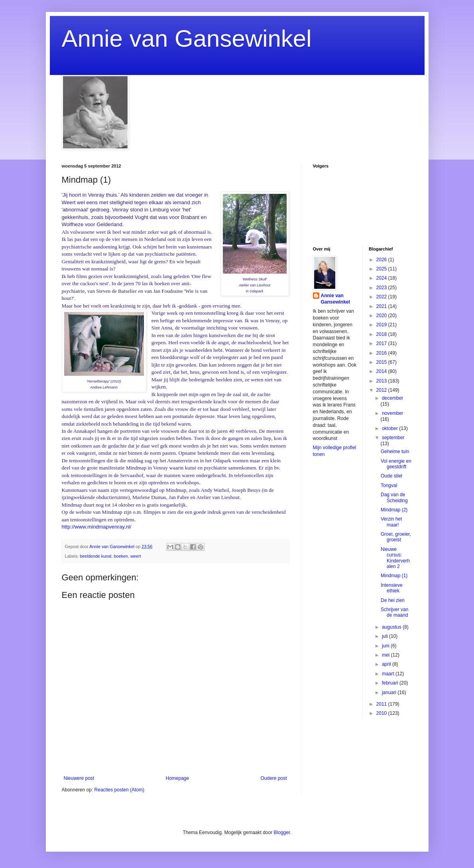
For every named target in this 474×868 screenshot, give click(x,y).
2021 (382, 306)
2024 (382, 278)
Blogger (282, 832)
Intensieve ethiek (392, 588)
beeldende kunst (95, 556)
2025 (382, 269)
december (392, 398)
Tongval (389, 485)
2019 (382, 325)
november (392, 413)
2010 (382, 713)
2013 (382, 381)
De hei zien (393, 600)
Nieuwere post (79, 778)
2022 (382, 297)
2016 (382, 353)
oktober (390, 428)
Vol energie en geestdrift (396, 464)
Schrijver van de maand (394, 612)
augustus (392, 627)
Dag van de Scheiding (394, 497)
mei (386, 655)
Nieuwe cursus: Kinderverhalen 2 (395, 558)
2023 (382, 288)
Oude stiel (391, 476)
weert (136, 556)
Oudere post (273, 778)
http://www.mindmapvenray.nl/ (97, 527)
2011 (382, 704)
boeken (121, 556)
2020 (382, 316)
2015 (382, 362)
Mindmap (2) (394, 510)
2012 (382, 390)
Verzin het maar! (391, 522)
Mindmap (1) (394, 576)
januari (390, 692)
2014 (382, 371)
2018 (382, 334)
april (387, 664)
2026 (382, 260)
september (393, 438)
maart (389, 674)
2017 (382, 343)
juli (385, 636)
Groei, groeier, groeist (396, 537)
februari (391, 683)
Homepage (177, 778)
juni (386, 646)
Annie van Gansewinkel (187, 38)
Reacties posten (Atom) (119, 790)
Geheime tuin (395, 452)
